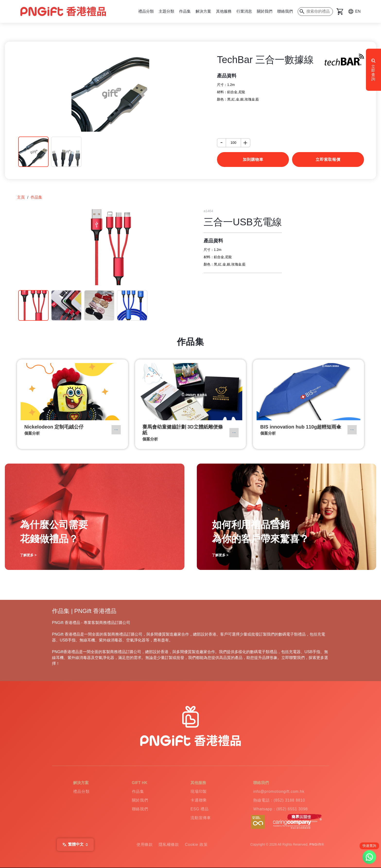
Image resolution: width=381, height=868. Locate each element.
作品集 (185, 11)
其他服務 (224, 11)
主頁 (21, 197)
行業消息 (244, 11)
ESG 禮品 (200, 809)
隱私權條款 (169, 845)
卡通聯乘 (199, 800)
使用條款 (145, 845)
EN (358, 11)
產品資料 (227, 76)
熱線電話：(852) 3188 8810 (279, 800)
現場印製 (199, 791)
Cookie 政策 (196, 845)
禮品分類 (146, 11)
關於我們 (265, 11)
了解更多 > (28, 555)
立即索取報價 (328, 160)
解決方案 (203, 11)
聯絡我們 (285, 11)
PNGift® (317, 844)
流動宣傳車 (201, 818)
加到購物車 (253, 160)
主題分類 (166, 11)
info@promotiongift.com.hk (279, 791)
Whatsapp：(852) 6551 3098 (281, 809)
